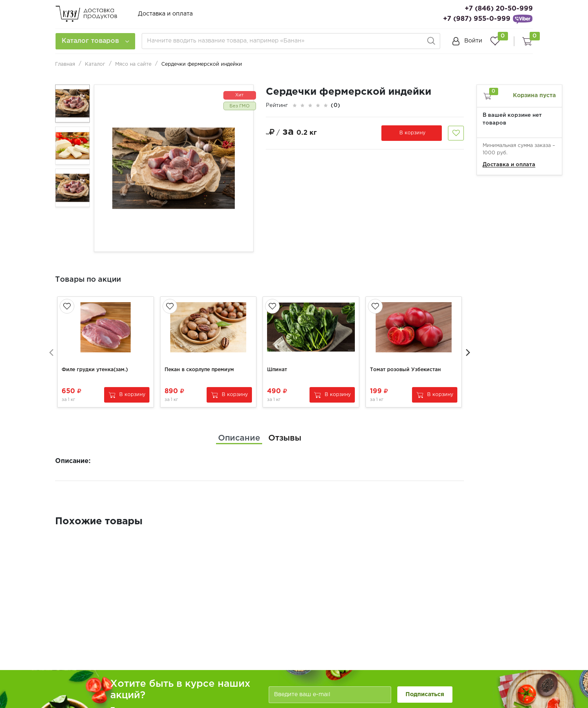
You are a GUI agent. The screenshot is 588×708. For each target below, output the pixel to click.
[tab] (239, 436)
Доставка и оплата (165, 14)
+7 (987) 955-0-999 (477, 19)
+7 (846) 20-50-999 (499, 9)
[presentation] (51, 351)
